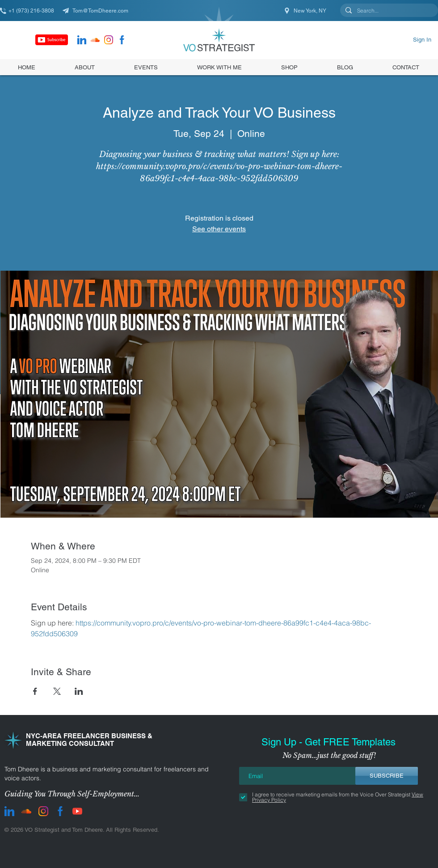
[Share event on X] (57, 691)
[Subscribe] (52, 40)
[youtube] (77, 811)
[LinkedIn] (82, 40)
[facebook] (122, 40)
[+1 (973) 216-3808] (31, 11)
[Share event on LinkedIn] (79, 691)
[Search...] (388, 11)
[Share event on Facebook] (35, 691)
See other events (219, 229)
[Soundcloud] (95, 40)
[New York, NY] (306, 11)
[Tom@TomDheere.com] (98, 11)
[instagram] (109, 40)
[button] (289, 67)
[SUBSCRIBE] (387, 776)
